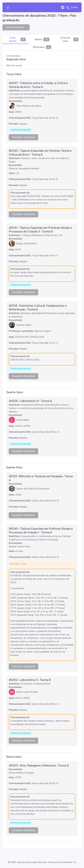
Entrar (74, 7)
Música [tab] (42, 39)
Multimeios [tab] (42, 47)
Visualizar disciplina (23, 137)
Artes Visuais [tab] (17, 39)
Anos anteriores (15, 27)
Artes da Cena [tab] (69, 39)
